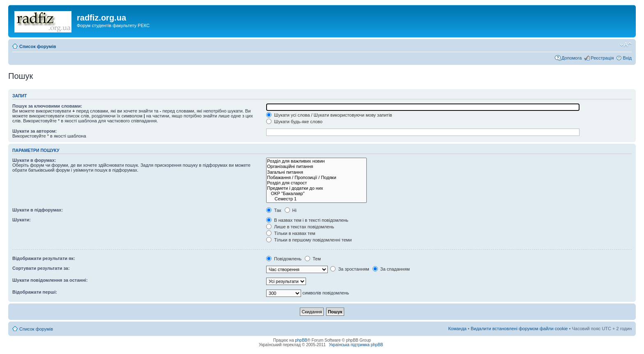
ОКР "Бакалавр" (316, 194)
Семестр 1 (316, 199)
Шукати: (22, 220)
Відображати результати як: (44, 258)
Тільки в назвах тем (291, 233)
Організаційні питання (316, 167)
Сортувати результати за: (41, 268)
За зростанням (350, 269)
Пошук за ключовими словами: (47, 106)
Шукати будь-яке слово (294, 122)
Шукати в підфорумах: (38, 210)
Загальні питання (316, 172)
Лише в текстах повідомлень (300, 227)
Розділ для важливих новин (316, 161)
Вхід (627, 58)
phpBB (301, 340)
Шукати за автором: (34, 131)
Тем (313, 259)
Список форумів (38, 46)
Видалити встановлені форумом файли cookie (519, 329)
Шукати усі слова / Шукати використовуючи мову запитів (329, 115)
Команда (457, 329)
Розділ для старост (316, 183)
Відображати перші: (35, 292)
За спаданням (391, 269)
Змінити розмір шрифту (626, 45)
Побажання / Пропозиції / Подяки (316, 178)
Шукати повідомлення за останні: (50, 280)
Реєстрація (602, 58)
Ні (291, 210)
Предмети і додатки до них (316, 188)
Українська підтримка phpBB (356, 345)
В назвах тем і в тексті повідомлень (307, 220)
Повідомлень (284, 259)
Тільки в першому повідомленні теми (309, 240)
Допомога (572, 58)
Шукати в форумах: (34, 160)
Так (274, 210)
